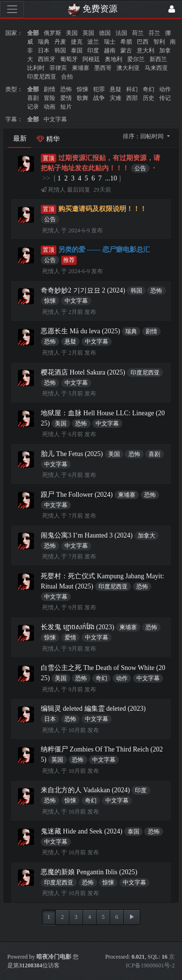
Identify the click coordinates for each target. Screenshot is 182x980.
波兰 (93, 42)
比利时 (36, 68)
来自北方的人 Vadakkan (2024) (85, 790)
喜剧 (33, 98)
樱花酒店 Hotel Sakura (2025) (83, 372)
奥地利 (114, 59)
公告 (140, 168)
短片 (66, 107)
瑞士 (110, 42)
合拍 (67, 77)
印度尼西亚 (42, 77)
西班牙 (47, 59)
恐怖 (66, 89)
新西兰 (158, 59)
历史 (149, 98)
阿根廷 (91, 59)
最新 (20, 139)
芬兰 (154, 33)
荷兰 (138, 33)
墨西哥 (103, 68)
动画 (50, 107)
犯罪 (99, 89)
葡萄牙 (69, 59)
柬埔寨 (81, 68)
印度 (93, 50)
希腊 (126, 42)
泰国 (77, 50)
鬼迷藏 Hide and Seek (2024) (82, 831)
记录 (33, 107)
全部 (33, 33)
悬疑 (116, 89)
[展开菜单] (12, 9)
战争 (99, 98)
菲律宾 (58, 68)
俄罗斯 (52, 33)
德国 (105, 33)
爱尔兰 (136, 59)
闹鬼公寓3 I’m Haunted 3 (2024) (87, 535)
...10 (111, 178)
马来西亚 (156, 68)
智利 (159, 42)
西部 (132, 98)
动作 (165, 89)
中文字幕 (55, 119)
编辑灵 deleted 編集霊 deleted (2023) (93, 709)
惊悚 (83, 89)
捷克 (77, 42)
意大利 (146, 50)
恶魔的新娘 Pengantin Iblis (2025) (89, 872)
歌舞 (83, 98)
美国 (72, 33)
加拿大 (147, 536)
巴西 (143, 42)
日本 (44, 50)
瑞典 (44, 42)
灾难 (116, 98)
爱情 (66, 98)
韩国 (60, 50)
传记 (165, 98)
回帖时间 (153, 136)
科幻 (132, 89)
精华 (48, 139)
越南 (110, 50)
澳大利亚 (128, 68)
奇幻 (149, 89)
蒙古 (126, 50)
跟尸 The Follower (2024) (77, 495)
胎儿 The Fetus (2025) (72, 454)
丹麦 (60, 42)
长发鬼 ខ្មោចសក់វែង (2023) (77, 627)
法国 (121, 33)
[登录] (172, 9)
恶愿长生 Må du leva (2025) (80, 331)
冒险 (50, 98)
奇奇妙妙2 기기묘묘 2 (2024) (83, 290)
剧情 (50, 89)
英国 (88, 33)
